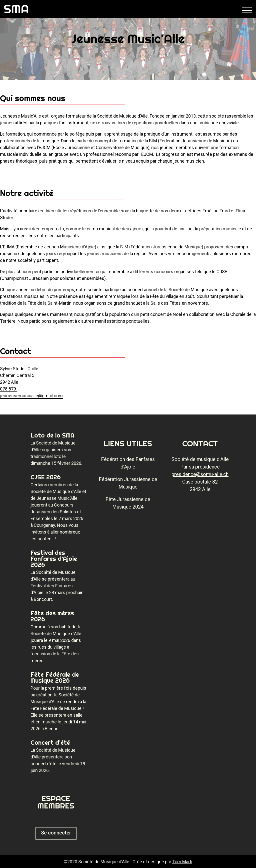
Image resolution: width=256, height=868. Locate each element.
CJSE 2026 (46, 477)
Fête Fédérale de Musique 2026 (55, 677)
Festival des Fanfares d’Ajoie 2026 (54, 559)
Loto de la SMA (52, 435)
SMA (16, 9)
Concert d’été (50, 742)
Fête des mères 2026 (52, 616)
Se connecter (56, 833)
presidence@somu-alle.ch (200, 474)
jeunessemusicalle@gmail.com (31, 396)
